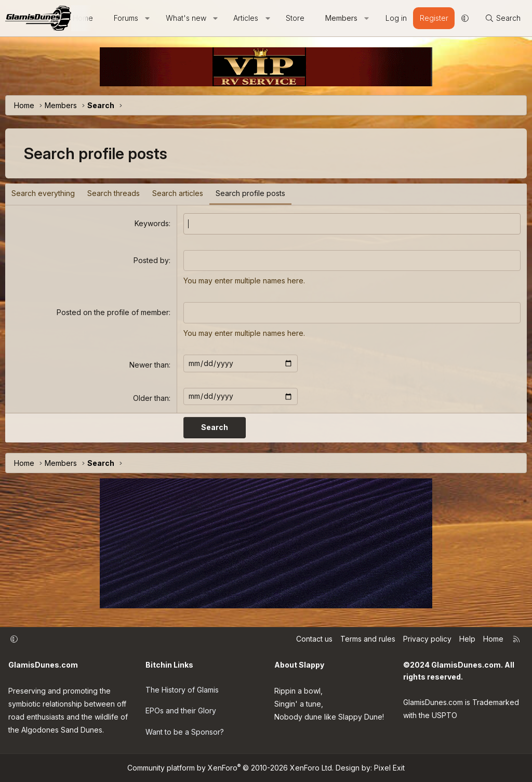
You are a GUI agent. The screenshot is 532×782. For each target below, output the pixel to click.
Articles (246, 18)
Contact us (314, 639)
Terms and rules (368, 639)
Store (295, 18)
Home (493, 639)
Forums (126, 18)
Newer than (149, 365)
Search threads (114, 193)
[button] (148, 18)
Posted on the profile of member (113, 312)
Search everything (43, 193)
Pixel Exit (389, 768)
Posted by (151, 260)
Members (341, 18)
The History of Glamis (182, 690)
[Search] (503, 18)
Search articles (178, 193)
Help (467, 639)
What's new (186, 18)
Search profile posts (250, 193)
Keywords (152, 223)
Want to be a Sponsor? (185, 732)
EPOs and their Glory (181, 711)
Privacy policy (427, 639)
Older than (151, 398)
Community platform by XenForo (230, 768)
